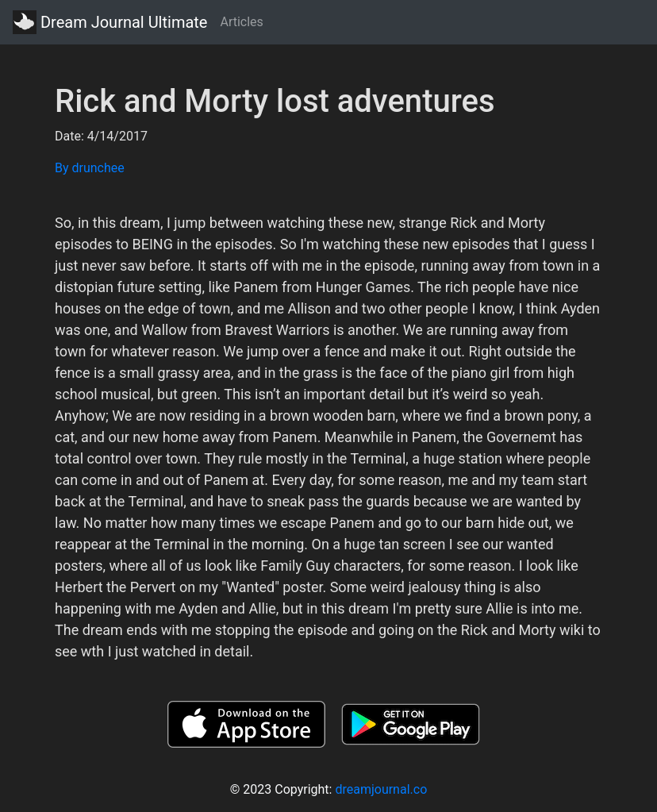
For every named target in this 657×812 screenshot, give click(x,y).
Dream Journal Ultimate (110, 22)
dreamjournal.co (381, 789)
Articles (241, 22)
